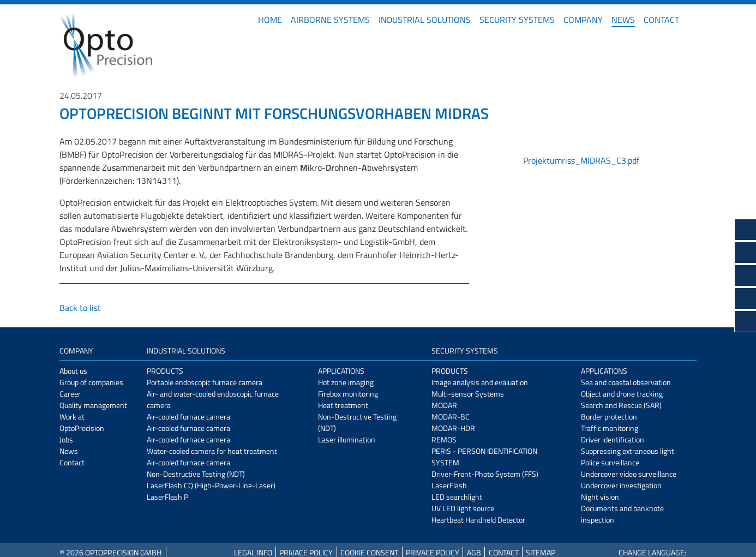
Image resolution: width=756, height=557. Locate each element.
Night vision (600, 497)
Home (270, 20)
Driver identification (613, 439)
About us (73, 371)
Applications (341, 371)
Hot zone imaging (346, 382)
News (623, 20)
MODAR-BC (451, 417)
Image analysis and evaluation (480, 382)
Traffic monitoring (610, 428)
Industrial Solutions (425, 20)
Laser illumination (347, 439)
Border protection (609, 417)
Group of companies (91, 382)
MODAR (444, 405)
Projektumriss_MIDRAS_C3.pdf (581, 160)
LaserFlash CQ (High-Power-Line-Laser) (211, 485)
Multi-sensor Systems (468, 394)
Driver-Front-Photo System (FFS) (485, 474)
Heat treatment (343, 405)
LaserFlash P (167, 497)
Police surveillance (610, 462)
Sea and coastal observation (626, 382)
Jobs (66, 439)
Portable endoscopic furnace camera (205, 382)
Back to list (80, 308)
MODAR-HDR (453, 428)
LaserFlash (449, 485)
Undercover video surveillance (629, 474)
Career (70, 394)
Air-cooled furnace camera (188, 417)
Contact (661, 20)
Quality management (93, 405)
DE (692, 20)
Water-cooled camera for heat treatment (212, 451)
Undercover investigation (621, 485)
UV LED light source (463, 508)
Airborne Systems (330, 20)
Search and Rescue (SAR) (621, 405)
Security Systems (517, 20)
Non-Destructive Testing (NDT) (196, 474)
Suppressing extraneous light (628, 451)
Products (165, 371)
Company (583, 20)
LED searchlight (457, 497)
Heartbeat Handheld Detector (478, 520)
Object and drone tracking (622, 394)
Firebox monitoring (348, 394)
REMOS (444, 439)
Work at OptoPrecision (82, 422)
